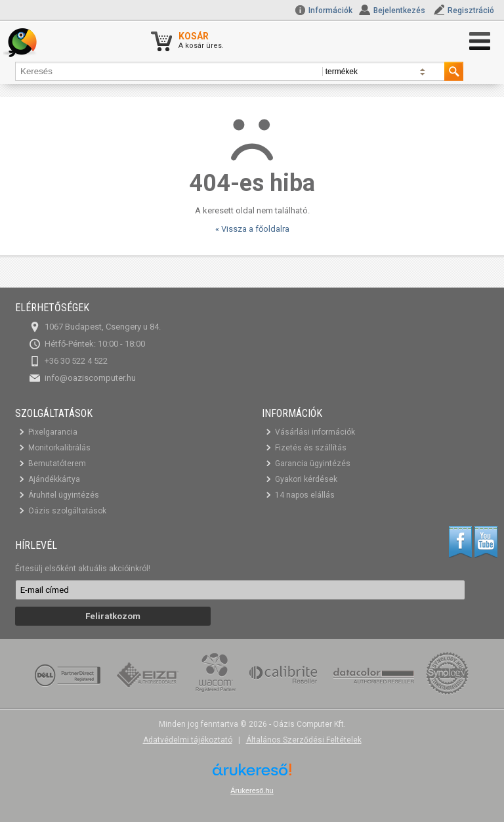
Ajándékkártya (54, 479)
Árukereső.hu (252, 790)
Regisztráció (471, 11)
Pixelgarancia (53, 432)
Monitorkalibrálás (59, 448)
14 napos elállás (305, 495)
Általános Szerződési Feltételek (304, 740)
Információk (324, 11)
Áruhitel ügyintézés (64, 495)
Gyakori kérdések (306, 479)
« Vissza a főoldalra (252, 229)
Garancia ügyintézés (313, 464)
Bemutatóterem (57, 464)
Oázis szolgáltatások (67, 511)
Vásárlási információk (315, 432)
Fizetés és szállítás (311, 448)
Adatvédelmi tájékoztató (188, 740)
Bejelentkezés (399, 11)
